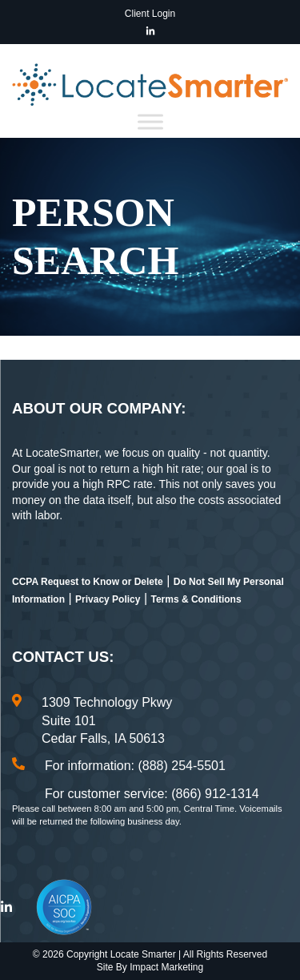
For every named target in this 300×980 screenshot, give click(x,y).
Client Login (150, 14)
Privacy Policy (108, 599)
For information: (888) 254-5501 (135, 766)
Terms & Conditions (196, 599)
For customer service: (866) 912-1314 (152, 794)
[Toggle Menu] (150, 121)
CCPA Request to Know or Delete (88, 582)
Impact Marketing (166, 967)
